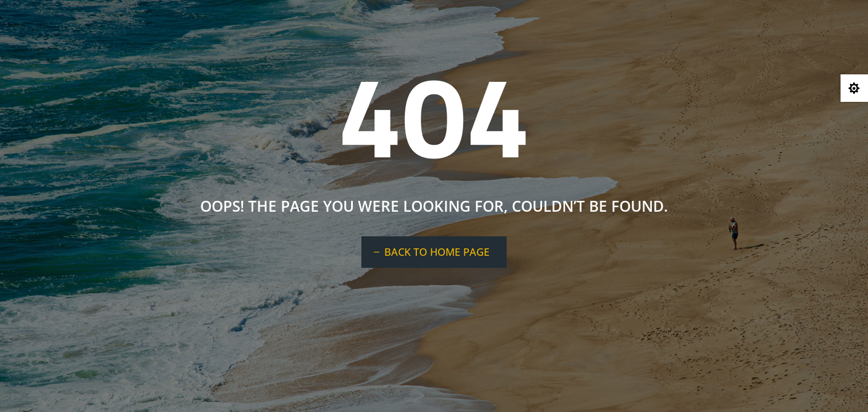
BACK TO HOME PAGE (437, 252)
